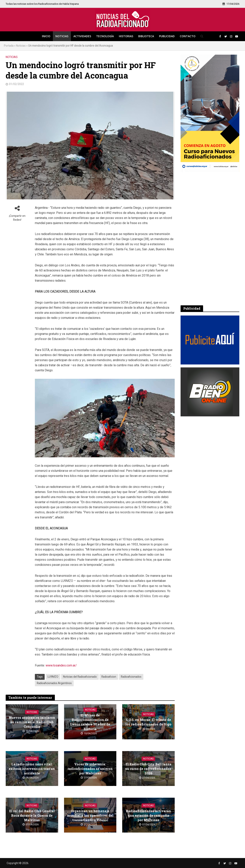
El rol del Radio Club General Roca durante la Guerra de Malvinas (32, 815)
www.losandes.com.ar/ (61, 665)
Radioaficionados (131, 677)
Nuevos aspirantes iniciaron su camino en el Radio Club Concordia (32, 722)
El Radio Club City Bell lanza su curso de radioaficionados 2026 (148, 769)
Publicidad (167, 36)
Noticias (62, 36)
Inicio (46, 36)
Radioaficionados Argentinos (54, 683)
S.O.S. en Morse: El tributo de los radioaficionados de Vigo (148, 722)
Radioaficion (109, 677)
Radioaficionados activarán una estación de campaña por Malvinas (148, 815)
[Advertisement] (210, 239)
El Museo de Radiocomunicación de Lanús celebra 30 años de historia (90, 722)
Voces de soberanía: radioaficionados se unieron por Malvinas (90, 769)
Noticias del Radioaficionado (80, 677)
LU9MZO (53, 677)
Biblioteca (146, 36)
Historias (126, 36)
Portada (9, 46)
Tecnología (105, 36)
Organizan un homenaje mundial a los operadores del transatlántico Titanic (90, 815)
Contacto (188, 36)
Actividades (82, 36)
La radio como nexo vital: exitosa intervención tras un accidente (32, 769)
